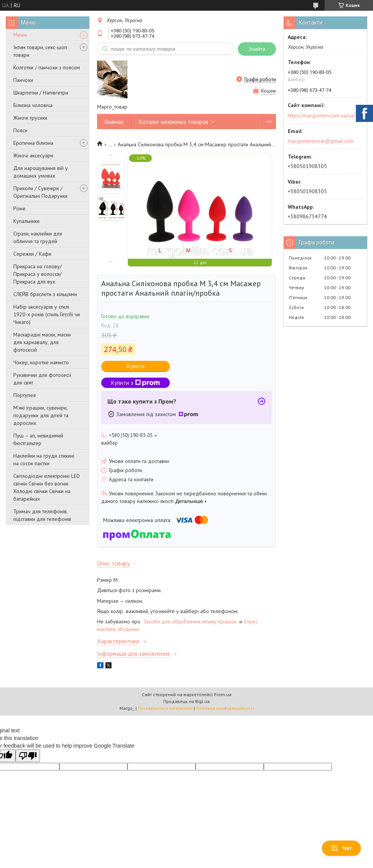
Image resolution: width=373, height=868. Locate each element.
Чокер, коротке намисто (41, 362)
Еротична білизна (33, 143)
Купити (136, 366)
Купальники (26, 221)
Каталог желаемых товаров (174, 122)
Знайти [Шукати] (257, 49)
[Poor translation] (28, 756)
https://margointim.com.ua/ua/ (321, 115)
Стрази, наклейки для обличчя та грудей (38, 237)
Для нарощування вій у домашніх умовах (41, 172)
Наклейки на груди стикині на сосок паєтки (44, 460)
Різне (19, 208)
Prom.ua (223, 694)
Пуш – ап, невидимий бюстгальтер (38, 439)
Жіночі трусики (30, 118)
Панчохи (23, 80)
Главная (114, 122)
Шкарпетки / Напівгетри (41, 93)
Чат (341, 848)
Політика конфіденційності (225, 708)
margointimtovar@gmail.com (321, 141)
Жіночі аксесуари (33, 155)
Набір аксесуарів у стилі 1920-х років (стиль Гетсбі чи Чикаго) (47, 314)
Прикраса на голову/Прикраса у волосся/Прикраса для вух (37, 274)
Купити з (135, 383)
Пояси (20, 130)
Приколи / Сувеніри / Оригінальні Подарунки (40, 192)
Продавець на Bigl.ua (186, 701)
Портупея (25, 395)
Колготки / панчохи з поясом (47, 67)
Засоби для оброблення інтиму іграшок (191, 621)
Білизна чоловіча (33, 105)
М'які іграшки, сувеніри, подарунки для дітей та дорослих (41, 415)
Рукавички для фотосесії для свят (42, 379)
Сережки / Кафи (32, 254)
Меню (20, 35)
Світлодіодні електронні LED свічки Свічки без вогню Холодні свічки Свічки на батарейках (47, 487)
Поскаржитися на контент (165, 708)
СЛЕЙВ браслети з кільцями (45, 294)
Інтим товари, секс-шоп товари (40, 51)
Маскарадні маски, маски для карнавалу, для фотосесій (42, 342)
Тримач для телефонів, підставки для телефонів (42, 515)
